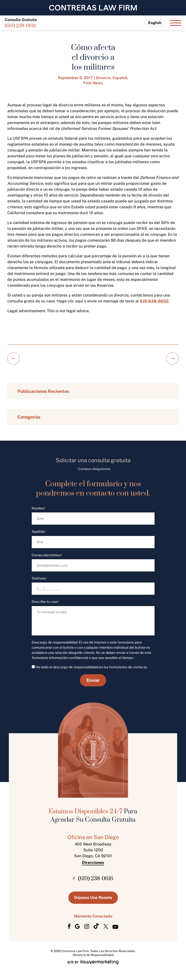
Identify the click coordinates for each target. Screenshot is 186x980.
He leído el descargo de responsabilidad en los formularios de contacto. (92, 667)
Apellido (39, 532)
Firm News (93, 83)
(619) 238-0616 (21, 26)
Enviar (93, 680)
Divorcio (103, 78)
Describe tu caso (46, 602)
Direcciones (93, 863)
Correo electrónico (47, 555)
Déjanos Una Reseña (93, 898)
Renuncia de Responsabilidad (93, 955)
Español (120, 78)
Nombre (39, 508)
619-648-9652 (154, 301)
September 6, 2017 (75, 78)
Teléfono (40, 578)
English (155, 23)
